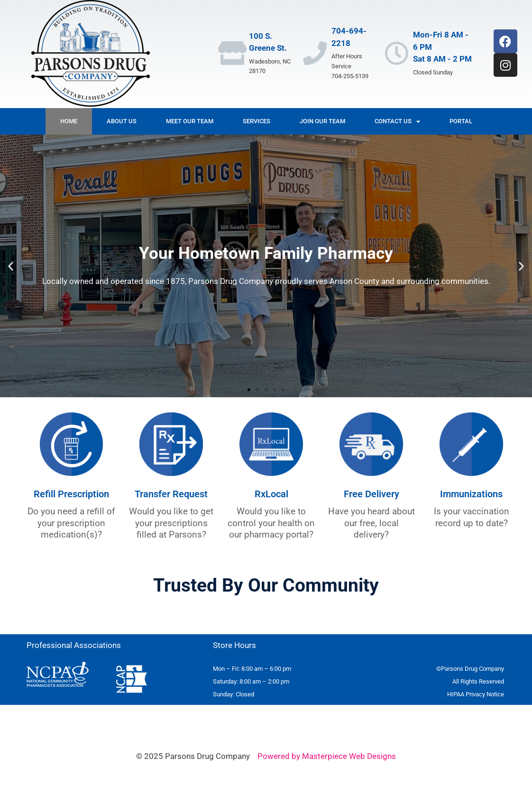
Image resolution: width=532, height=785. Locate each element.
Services (257, 121)
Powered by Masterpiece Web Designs (327, 756)
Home (69, 121)
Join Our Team (322, 121)
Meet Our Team (190, 121)
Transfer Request (171, 494)
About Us (122, 121)
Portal (461, 121)
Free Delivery (371, 494)
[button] (11, 266)
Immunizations (471, 494)
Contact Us (397, 122)
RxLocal (271, 494)
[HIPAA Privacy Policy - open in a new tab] (476, 694)
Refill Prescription (71, 494)
